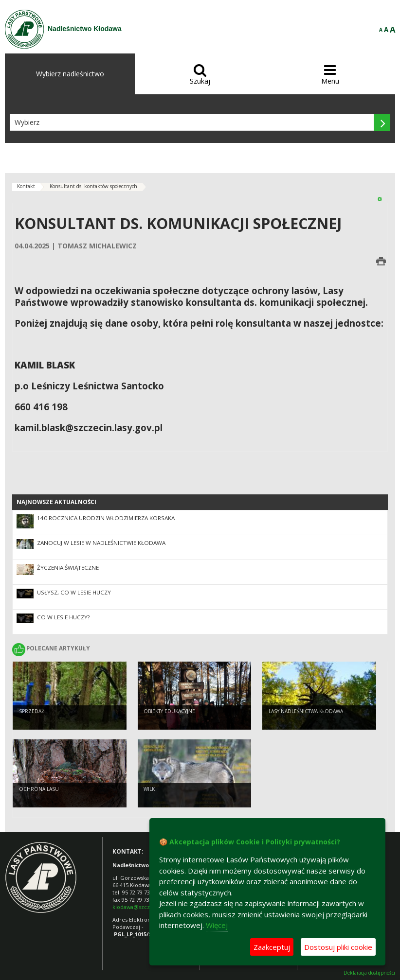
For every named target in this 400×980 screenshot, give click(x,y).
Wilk (149, 789)
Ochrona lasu (39, 789)
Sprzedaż (32, 711)
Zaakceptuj (272, 947)
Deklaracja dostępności (369, 973)
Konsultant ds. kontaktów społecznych (93, 186)
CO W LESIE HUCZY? (63, 617)
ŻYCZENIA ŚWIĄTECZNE (68, 568)
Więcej (217, 925)
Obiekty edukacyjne (169, 711)
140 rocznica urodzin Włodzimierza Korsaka (106, 518)
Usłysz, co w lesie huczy (74, 592)
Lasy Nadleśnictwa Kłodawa (306, 711)
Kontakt (26, 186)
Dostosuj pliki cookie (338, 947)
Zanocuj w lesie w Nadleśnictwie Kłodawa (101, 543)
